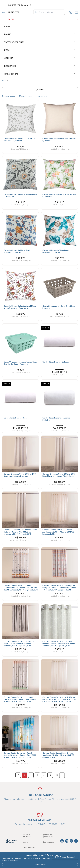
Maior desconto (26, 96)
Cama (40, 26)
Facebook (76, 841)
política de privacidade (10, 861)
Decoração (40, 66)
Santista (4, 12)
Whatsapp (62, 841)
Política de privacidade (48, 836)
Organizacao (40, 74)
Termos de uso (29, 847)
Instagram (67, 841)
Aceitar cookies (40, 864)
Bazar (43, 19)
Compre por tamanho (43, 5)
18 (57, 775)
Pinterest (71, 841)
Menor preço (42, 96)
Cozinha (40, 58)
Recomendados (9, 96)
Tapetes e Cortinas (40, 42)
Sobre (25, 842)
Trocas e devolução (27, 836)
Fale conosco (48, 842)
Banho (40, 34)
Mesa (40, 50)
